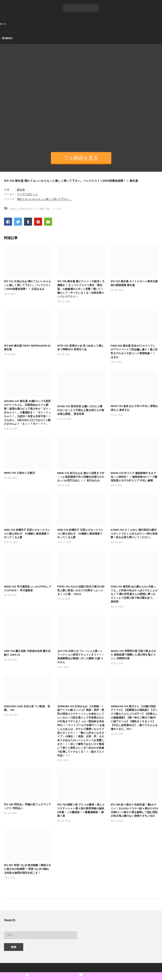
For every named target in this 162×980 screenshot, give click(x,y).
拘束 (42, 209)
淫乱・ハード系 (53, 209)
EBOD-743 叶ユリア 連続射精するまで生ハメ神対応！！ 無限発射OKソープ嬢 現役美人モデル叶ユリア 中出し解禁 (134, 477)
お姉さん (14, 209)
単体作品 (24, 209)
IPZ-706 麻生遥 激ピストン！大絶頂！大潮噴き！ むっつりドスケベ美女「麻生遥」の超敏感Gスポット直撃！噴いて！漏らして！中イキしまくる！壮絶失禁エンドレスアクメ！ (81, 289)
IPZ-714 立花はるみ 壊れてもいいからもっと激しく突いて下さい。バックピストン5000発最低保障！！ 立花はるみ (28, 285)
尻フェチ (34, 209)
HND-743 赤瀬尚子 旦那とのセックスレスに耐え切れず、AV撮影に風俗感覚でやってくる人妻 (27, 534)
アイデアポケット (27, 194)
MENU (7, 38)
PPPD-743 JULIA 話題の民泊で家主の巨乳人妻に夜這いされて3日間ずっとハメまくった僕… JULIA (81, 590)
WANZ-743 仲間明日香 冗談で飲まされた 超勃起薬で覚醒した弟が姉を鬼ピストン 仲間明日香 (134, 655)
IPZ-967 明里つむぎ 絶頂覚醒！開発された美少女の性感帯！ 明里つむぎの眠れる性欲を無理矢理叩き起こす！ (28, 869)
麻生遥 (21, 190)
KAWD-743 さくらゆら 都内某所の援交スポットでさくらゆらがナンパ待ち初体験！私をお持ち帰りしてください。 (134, 534)
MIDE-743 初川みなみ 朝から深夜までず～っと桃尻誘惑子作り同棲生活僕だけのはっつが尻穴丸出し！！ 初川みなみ (81, 477)
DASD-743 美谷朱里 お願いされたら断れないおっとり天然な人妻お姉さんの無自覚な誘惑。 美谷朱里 (81, 410)
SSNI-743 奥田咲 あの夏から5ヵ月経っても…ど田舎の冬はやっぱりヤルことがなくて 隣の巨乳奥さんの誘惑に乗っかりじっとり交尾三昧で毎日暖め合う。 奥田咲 (134, 594)
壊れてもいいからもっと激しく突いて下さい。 (44, 199)
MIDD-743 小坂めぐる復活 (19, 473)
